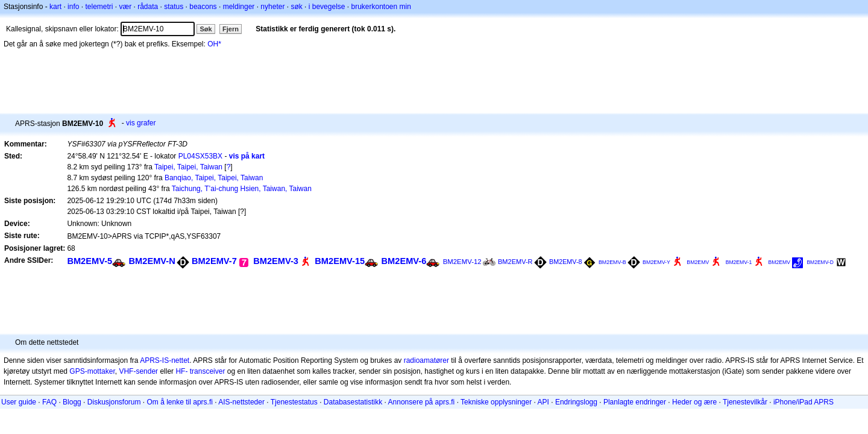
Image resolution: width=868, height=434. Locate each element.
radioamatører (426, 360)
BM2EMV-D (820, 262)
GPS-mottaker (92, 371)
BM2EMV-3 (276, 261)
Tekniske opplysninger (496, 402)
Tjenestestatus (294, 402)
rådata (148, 7)
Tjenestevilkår (745, 402)
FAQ (49, 402)
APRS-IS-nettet (165, 360)
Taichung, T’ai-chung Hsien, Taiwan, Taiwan (242, 189)
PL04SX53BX (200, 156)
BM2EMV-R (515, 262)
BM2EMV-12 (462, 262)
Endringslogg (576, 402)
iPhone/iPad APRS (804, 402)
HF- (181, 371)
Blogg (72, 402)
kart (55, 7)
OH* (214, 44)
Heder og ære (694, 402)
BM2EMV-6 (404, 261)
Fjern (231, 29)
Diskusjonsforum (114, 402)
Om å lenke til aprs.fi (180, 402)
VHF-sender (138, 371)
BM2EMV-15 (340, 261)
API (543, 402)
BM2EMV (698, 262)
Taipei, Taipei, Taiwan (188, 167)
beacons (203, 7)
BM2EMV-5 (90, 261)
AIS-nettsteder (241, 402)
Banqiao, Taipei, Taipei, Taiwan (214, 178)
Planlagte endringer (635, 402)
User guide (19, 402)
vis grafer (141, 123)
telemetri (99, 7)
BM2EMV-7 (214, 261)
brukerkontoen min (381, 7)
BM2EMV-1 (739, 262)
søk (296, 7)
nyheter (272, 7)
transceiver (208, 371)
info (73, 7)
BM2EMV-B (612, 262)
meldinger (239, 7)
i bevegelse (327, 7)
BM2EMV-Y (656, 262)
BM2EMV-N (152, 261)
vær (125, 7)
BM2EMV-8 (566, 262)
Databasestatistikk (353, 402)
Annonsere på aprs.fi (422, 402)
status (174, 7)
